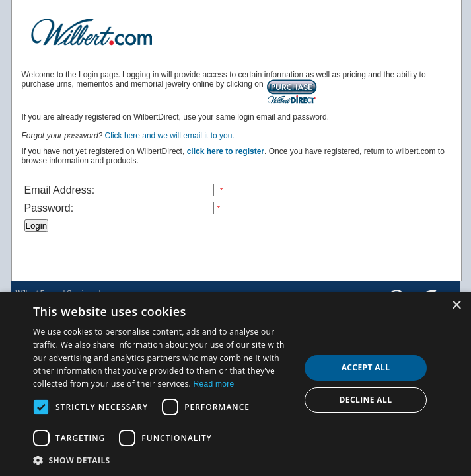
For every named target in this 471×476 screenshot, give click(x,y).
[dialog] (235, 384)
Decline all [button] (366, 400)
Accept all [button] (366, 367)
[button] (163, 460)
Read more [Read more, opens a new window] (213, 384)
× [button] (456, 306)
